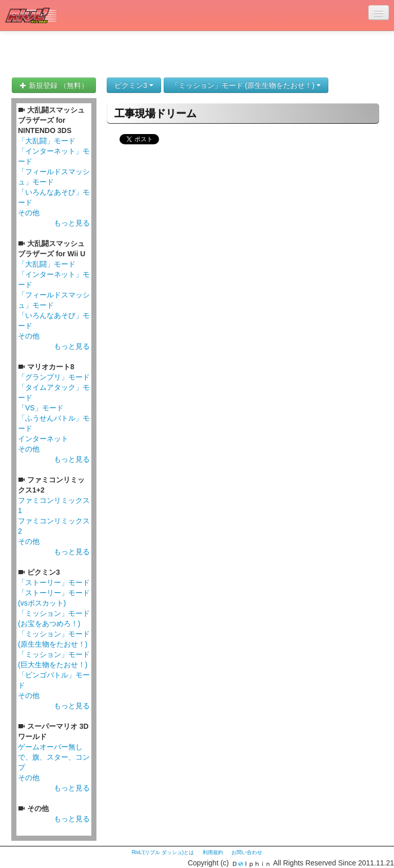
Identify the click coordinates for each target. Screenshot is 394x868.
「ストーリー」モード (54, 582)
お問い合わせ (247, 852)
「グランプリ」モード (54, 377)
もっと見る (72, 223)
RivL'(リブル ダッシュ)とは (163, 852)
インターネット (43, 439)
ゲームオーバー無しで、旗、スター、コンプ (54, 757)
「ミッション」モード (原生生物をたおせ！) (246, 85)
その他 (29, 213)
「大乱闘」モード (47, 141)
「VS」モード (41, 408)
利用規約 (213, 852)
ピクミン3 (134, 85)
